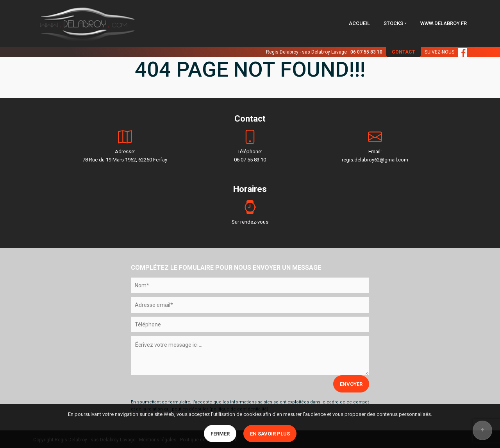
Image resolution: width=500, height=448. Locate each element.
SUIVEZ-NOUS (446, 52)
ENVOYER (351, 384)
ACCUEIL (359, 23)
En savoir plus (270, 434)
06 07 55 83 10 (366, 52)
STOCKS (393, 23)
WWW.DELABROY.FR (444, 23)
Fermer (220, 434)
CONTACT (404, 52)
